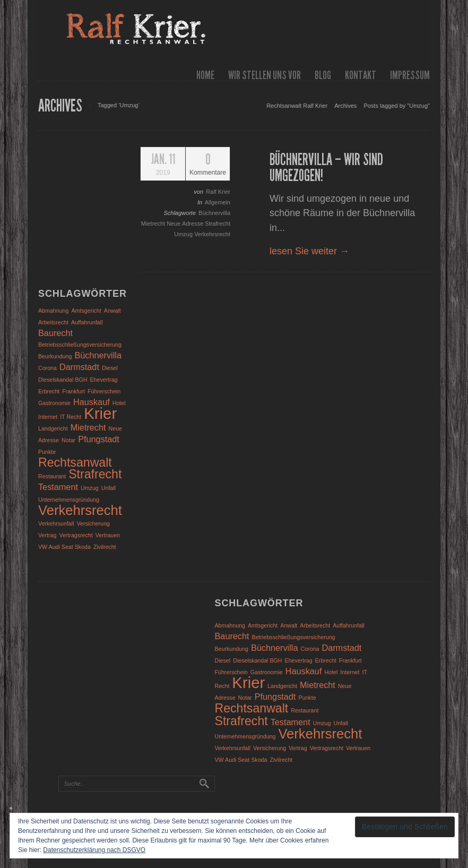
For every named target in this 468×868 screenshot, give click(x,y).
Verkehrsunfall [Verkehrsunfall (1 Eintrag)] (56, 523)
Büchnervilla (214, 213)
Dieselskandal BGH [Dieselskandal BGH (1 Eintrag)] (63, 380)
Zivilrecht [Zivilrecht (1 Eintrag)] (105, 547)
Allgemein (218, 202)
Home (205, 75)
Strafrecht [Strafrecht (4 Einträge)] (95, 474)
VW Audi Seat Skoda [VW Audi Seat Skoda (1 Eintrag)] (64, 547)
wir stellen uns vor (265, 75)
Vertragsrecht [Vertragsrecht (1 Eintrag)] (76, 535)
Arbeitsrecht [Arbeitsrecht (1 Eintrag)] (53, 322)
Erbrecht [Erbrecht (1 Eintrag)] (49, 391)
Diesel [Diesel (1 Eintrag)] (110, 368)
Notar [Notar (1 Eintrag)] (68, 440)
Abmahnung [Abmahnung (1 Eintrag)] (53, 311)
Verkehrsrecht (212, 234)
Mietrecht (154, 224)
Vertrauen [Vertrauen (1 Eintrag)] (108, 535)
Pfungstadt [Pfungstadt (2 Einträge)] (99, 439)
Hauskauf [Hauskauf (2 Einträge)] (92, 402)
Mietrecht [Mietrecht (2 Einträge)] (88, 427)
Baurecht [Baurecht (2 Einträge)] (55, 333)
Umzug (184, 234)
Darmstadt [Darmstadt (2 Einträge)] (79, 367)
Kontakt (361, 75)
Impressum (410, 75)
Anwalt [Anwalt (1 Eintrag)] (112, 311)
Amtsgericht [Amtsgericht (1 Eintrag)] (86, 311)
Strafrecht (218, 224)
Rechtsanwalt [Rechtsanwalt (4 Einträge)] (75, 462)
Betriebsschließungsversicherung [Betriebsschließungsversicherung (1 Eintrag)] (80, 345)
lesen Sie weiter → (309, 251)
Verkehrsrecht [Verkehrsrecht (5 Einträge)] (80, 510)
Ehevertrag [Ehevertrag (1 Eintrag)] (103, 380)
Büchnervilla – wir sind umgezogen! (326, 168)
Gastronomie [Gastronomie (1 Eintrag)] (54, 403)
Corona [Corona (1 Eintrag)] (47, 368)
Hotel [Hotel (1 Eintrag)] (119, 403)
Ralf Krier (218, 192)
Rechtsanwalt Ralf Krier (297, 106)
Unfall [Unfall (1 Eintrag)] (109, 488)
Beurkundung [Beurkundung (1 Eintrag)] (55, 356)
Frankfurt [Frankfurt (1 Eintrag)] (73, 391)
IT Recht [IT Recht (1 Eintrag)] (71, 417)
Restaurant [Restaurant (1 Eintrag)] (52, 476)
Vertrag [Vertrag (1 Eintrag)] (47, 535)
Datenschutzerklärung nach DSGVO (94, 850)
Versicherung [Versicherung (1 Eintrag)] (93, 523)
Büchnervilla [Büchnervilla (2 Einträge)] (98, 355)
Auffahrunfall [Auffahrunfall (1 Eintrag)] (87, 322)
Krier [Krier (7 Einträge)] (100, 413)
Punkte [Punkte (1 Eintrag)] (47, 452)
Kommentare (208, 164)
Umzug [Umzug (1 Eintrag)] (90, 488)
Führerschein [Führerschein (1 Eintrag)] (104, 391)
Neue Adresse (186, 224)
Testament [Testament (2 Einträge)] (58, 487)
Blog (323, 75)
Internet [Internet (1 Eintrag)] (48, 417)
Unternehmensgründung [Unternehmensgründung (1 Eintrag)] (69, 500)
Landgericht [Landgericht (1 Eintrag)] (53, 428)
